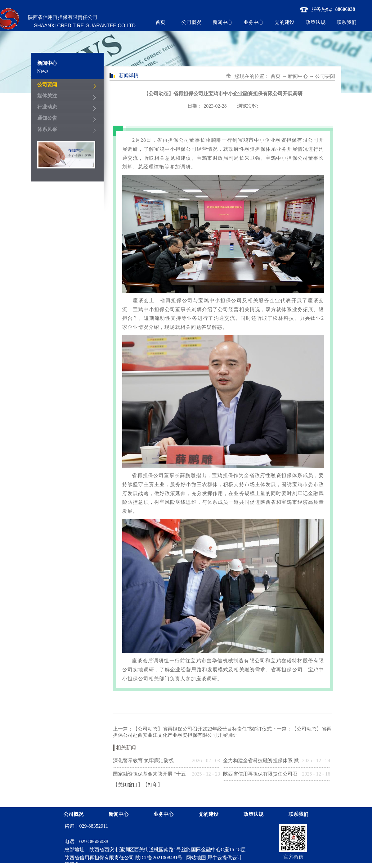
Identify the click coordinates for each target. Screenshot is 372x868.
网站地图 (195, 858)
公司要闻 (325, 76)
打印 (153, 785)
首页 (160, 22)
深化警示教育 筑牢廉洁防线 (143, 761)
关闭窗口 (128, 785)
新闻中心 (298, 76)
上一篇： (192, 729)
